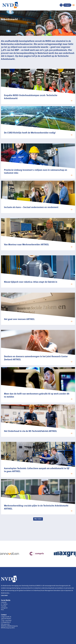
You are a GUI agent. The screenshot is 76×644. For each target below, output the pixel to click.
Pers (2, 610)
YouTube (4, 606)
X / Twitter (4, 604)
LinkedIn (4, 602)
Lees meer (4, 596)
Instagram (4, 608)
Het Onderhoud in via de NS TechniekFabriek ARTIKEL (30, 431)
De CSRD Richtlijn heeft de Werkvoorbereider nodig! (30, 133)
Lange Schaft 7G (6, 617)
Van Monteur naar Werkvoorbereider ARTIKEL (27, 245)
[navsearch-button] (61, 5)
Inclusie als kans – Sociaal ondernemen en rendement (31, 207)
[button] (74, 5)
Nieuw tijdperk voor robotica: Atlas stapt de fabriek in (31, 282)
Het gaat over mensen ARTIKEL (19, 319)
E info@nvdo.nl (6, 622)
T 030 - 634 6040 (6, 621)
